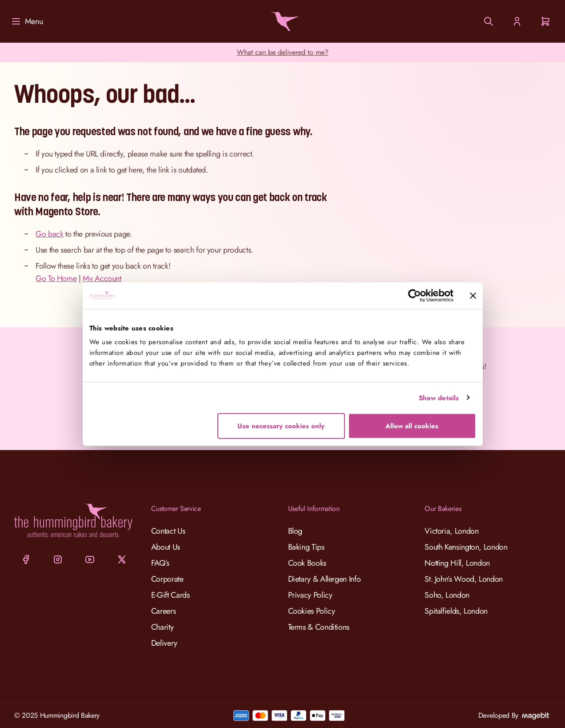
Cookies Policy (312, 611)
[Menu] (27, 21)
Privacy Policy (310, 595)
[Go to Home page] (283, 21)
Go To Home (56, 278)
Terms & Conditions (319, 627)
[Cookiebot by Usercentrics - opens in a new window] (415, 295)
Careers (163, 611)
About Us (166, 547)
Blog (295, 531)
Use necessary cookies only (281, 426)
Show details (439, 398)
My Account (102, 278)
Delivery (164, 643)
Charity (162, 627)
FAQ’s (160, 563)
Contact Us (168, 531)
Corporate (167, 579)
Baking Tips (306, 547)
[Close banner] (473, 295)
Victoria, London (451, 531)
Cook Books (307, 563)
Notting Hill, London (457, 563)
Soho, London (447, 595)
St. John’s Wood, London (464, 579)
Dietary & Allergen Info (325, 579)
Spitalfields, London (456, 611)
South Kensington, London (466, 547)
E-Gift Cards (170, 595)
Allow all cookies (412, 426)
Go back (49, 234)
